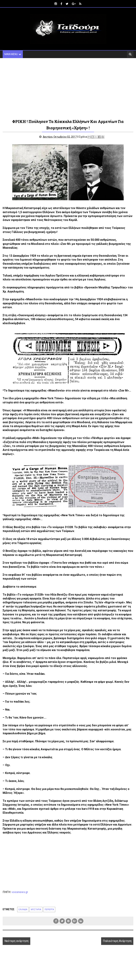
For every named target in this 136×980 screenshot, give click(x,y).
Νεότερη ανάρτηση (16, 941)
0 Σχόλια (83, 137)
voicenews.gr (20, 892)
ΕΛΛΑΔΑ (23, 910)
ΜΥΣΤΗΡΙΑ (36, 910)
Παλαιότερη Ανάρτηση (117, 941)
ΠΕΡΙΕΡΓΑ (49, 910)
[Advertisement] (68, 88)
